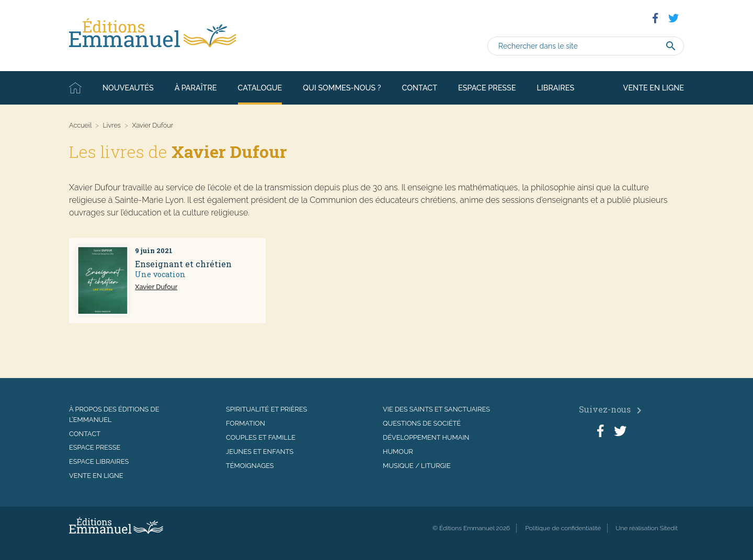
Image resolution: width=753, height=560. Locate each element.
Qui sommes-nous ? (342, 88)
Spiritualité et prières (266, 409)
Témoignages (250, 466)
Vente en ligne (654, 88)
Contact (420, 88)
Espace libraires (99, 461)
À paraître (196, 88)
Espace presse (487, 88)
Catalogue (260, 88)
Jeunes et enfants (260, 452)
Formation (246, 423)
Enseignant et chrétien (183, 264)
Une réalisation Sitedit (647, 528)
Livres (112, 125)
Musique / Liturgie (417, 466)
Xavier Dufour (156, 287)
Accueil (75, 88)
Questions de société (422, 423)
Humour (398, 452)
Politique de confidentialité (563, 528)
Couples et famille (261, 437)
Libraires (556, 88)
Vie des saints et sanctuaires (436, 409)
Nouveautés (128, 88)
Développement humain (426, 437)
